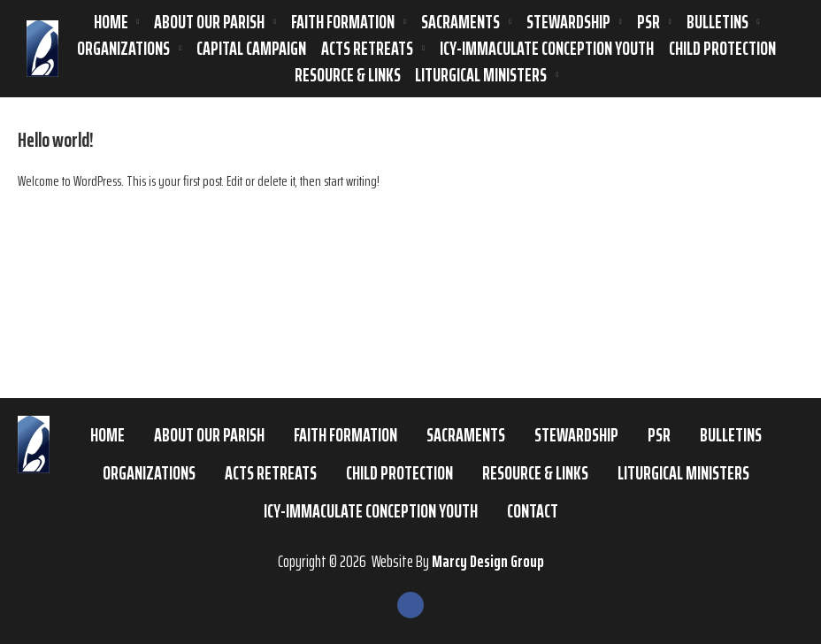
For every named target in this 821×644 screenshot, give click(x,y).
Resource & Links (348, 75)
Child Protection (722, 49)
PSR (648, 22)
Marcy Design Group (488, 561)
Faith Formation (343, 22)
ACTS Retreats (367, 49)
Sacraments (460, 22)
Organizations (123, 49)
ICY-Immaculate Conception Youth (547, 49)
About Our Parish (209, 22)
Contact (533, 511)
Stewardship (568, 22)
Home (111, 22)
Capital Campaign (251, 49)
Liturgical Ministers (481, 75)
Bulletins (717, 22)
